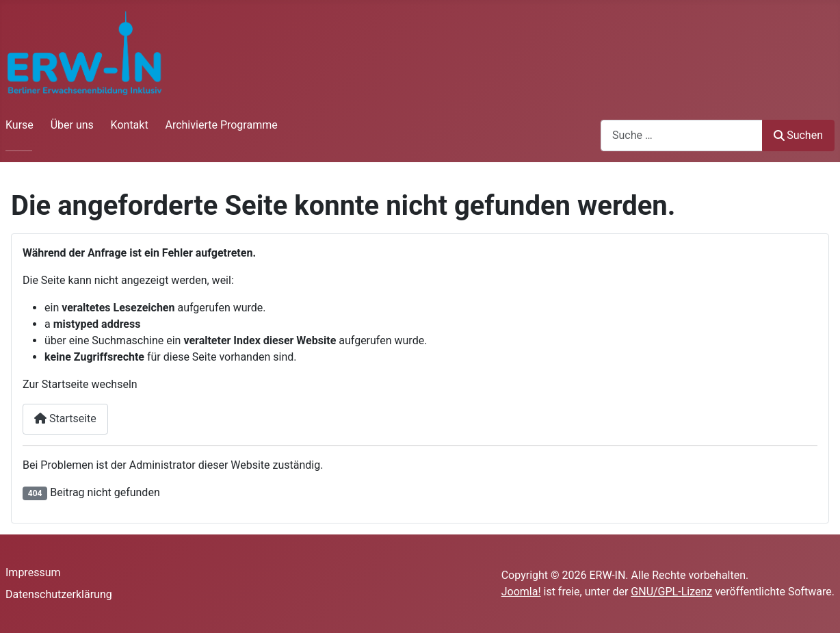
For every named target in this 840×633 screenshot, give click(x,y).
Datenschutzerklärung (59, 594)
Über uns (72, 125)
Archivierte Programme (221, 125)
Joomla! (521, 592)
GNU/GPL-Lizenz (671, 592)
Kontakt (130, 125)
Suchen (798, 135)
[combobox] (682, 135)
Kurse (19, 125)
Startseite (65, 418)
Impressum (33, 572)
